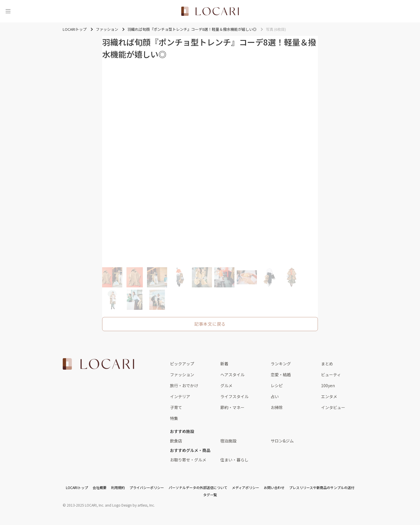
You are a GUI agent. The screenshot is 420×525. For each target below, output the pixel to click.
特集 (174, 418)
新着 (224, 364)
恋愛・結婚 (281, 375)
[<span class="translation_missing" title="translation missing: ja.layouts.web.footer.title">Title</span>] (98, 364)
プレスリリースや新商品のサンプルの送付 (322, 487)
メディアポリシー (246, 487)
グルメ (226, 385)
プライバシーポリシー (147, 487)
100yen (328, 385)
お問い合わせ (274, 487)
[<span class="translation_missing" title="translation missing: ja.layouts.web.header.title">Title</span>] (210, 11)
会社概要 (100, 487)
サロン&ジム (282, 441)
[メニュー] (8, 11)
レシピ (277, 385)
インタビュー (333, 407)
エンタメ (329, 396)
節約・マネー (232, 407)
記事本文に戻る (210, 324)
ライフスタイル (234, 396)
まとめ (327, 364)
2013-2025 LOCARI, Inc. (85, 505)
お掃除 (277, 407)
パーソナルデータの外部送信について (198, 487)
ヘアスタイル (232, 375)
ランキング (281, 364)
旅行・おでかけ (184, 385)
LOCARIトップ (77, 487)
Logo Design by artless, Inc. (133, 505)
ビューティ (331, 375)
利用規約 (118, 487)
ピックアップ (182, 364)
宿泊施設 (228, 441)
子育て (176, 407)
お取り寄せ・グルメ (188, 460)
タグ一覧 (210, 495)
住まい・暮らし (234, 460)
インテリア (180, 396)
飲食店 (176, 441)
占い (275, 396)
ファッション (182, 375)
